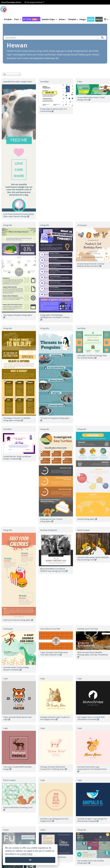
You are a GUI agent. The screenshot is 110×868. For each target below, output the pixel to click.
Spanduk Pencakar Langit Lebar (18, 82)
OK (30, 860)
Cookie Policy (26, 854)
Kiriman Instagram (49, 530)
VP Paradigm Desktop (34, 2)
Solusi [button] (62, 19)
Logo (6, 678)
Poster (6, 830)
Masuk (99, 19)
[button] (18, 19)
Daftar (91, 19)
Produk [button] (8, 19)
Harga (83, 19)
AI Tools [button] (31, 19)
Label (43, 830)
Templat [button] (73, 19)
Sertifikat (44, 82)
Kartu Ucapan (9, 780)
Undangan (8, 629)
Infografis (8, 225)
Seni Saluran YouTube (50, 629)
